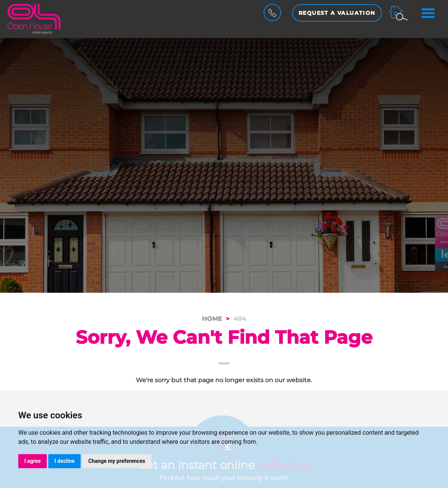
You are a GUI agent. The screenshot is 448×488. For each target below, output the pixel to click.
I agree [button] (33, 461)
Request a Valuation (337, 13)
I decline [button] (64, 461)
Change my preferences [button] (117, 461)
